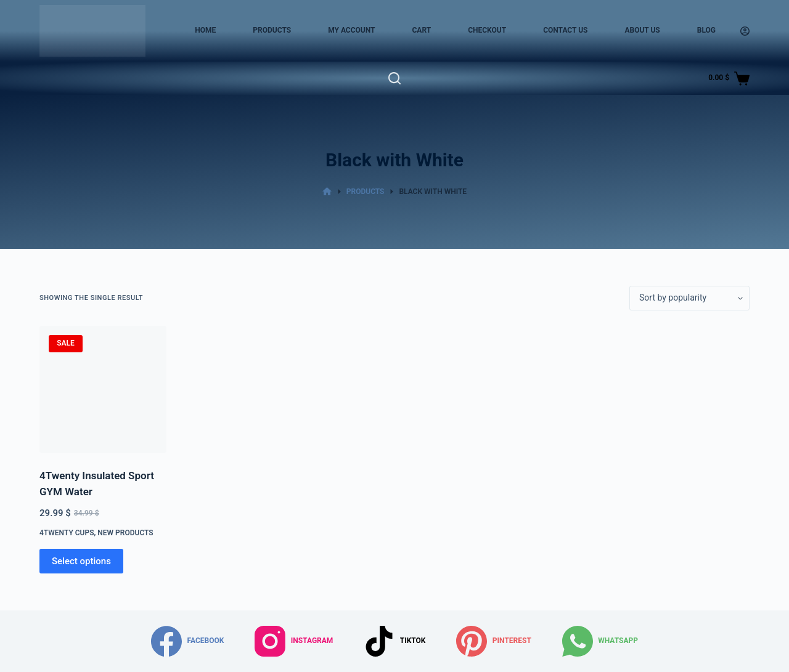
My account (351, 30)
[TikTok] (394, 641)
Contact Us (565, 30)
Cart (421, 30)
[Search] (394, 78)
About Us (642, 30)
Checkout (487, 30)
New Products (125, 533)
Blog (706, 30)
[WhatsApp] (600, 641)
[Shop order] (689, 298)
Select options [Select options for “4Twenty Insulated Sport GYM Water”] (81, 561)
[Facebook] (187, 641)
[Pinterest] (493, 641)
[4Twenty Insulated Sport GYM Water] (103, 389)
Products (272, 30)
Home (205, 30)
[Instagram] (294, 641)
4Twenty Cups (67, 533)
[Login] (745, 31)
